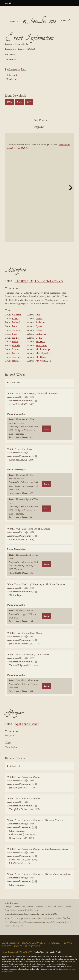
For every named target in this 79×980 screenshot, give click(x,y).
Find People (32, 947)
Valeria (15, 342)
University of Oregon (19, 952)
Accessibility (11, 943)
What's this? (16, 383)
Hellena (16, 361)
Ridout (39, 319)
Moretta (16, 349)
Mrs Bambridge (43, 349)
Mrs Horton (41, 357)
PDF (14, 128)
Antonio (16, 330)
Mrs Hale (40, 342)
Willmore (17, 315)
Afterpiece (14, 80)
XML (19, 102)
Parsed (64, 128)
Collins (39, 338)
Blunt (15, 334)
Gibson (39, 330)
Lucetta (16, 353)
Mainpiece (15, 75)
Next (70, 188)
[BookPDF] (39, 188)
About (18, 947)
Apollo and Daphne (27, 724)
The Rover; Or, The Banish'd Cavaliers (39, 281)
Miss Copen (41, 346)
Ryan (38, 315)
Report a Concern (34, 943)
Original (31, 128)
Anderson (40, 323)
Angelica (16, 357)
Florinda (16, 346)
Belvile (15, 319)
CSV (29, 102)
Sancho (15, 338)
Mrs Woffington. (44, 361)
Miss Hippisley (43, 353)
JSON (9, 102)
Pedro (15, 326)
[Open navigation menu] (3, 3)
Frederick (16, 323)
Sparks (39, 326)
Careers (54, 943)
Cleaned (47, 128)
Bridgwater (41, 334)
